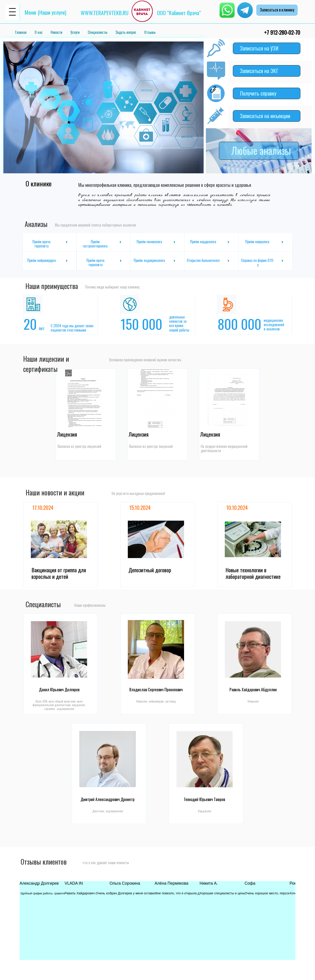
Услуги (75, 32)
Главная (21, 32)
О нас (39, 32)
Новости (56, 32)
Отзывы (150, 32)
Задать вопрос (126, 32)
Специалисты (98, 32)
